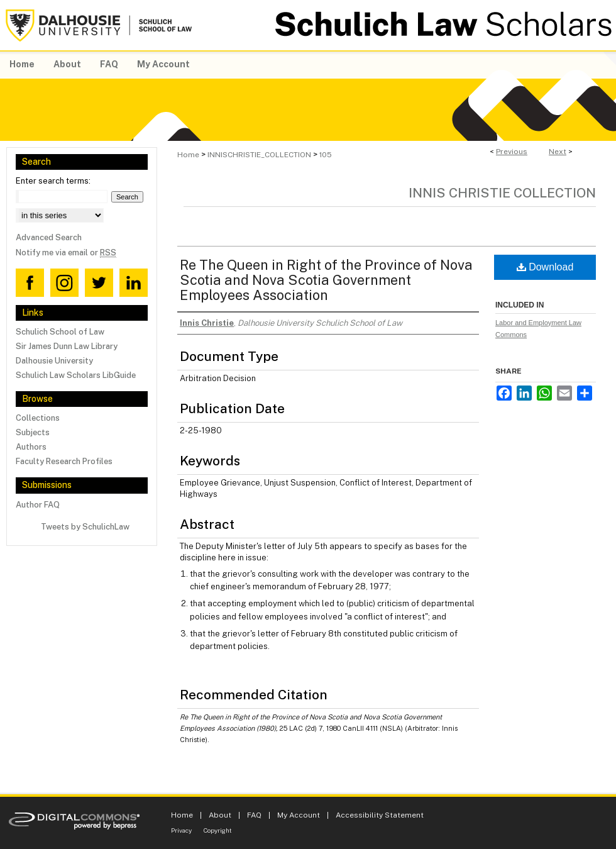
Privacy (181, 830)
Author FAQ (38, 505)
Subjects (33, 432)
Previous (512, 152)
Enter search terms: (53, 181)
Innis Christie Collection (502, 193)
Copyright (218, 830)
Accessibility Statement (380, 815)
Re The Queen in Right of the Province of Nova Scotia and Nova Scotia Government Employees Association (326, 280)
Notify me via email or (66, 252)
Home (188, 155)
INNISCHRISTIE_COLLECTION (259, 155)
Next (558, 152)
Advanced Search (49, 237)
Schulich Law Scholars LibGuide (76, 375)
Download (545, 267)
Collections (38, 418)
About (220, 815)
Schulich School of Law (60, 332)
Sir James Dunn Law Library (67, 346)
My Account (299, 815)
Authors (31, 447)
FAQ (254, 815)
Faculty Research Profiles (64, 461)
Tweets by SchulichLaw (85, 527)
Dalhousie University (54, 361)
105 (326, 155)
